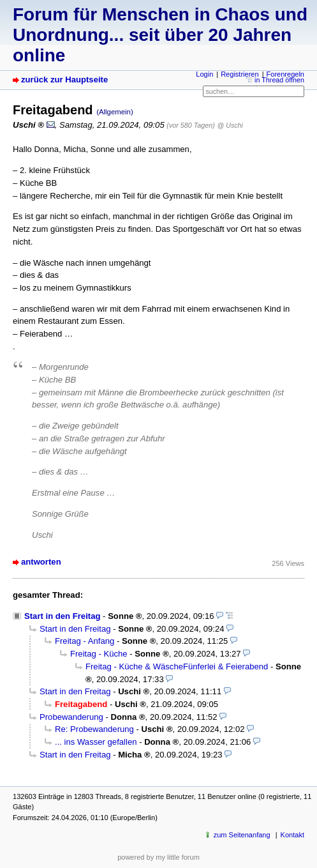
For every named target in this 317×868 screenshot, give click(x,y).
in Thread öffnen (279, 80)
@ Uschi (230, 125)
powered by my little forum (158, 857)
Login (204, 74)
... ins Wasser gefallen (96, 742)
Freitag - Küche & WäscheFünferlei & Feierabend (177, 666)
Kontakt (292, 835)
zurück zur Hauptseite (64, 80)
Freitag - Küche (99, 654)
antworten (41, 562)
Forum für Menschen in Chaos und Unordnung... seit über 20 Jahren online (160, 35)
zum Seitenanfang (242, 835)
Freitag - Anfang (85, 641)
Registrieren (240, 74)
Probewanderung (71, 717)
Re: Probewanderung (94, 729)
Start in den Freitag (62, 616)
